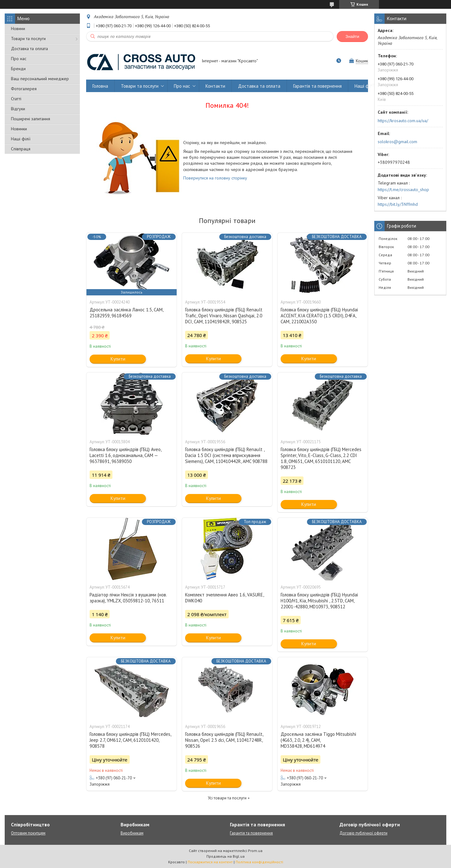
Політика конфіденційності (259, 862)
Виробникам (132, 833)
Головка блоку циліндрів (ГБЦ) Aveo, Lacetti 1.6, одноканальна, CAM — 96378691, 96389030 (125, 455)
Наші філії (21, 139)
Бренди (18, 69)
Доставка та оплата (29, 49)
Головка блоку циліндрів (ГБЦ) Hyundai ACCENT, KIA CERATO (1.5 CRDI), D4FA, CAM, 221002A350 (319, 316)
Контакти (215, 86)
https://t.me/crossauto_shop (403, 190)
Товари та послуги (28, 39)
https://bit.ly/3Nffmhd (398, 204)
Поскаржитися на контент (210, 862)
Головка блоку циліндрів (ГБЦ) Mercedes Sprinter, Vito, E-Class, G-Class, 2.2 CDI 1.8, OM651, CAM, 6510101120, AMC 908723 (321, 458)
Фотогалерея (24, 89)
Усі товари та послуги (227, 798)
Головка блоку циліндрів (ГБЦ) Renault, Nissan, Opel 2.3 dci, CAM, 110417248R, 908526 (224, 740)
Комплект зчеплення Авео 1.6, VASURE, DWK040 (224, 598)
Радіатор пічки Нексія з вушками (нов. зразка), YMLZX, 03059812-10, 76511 (128, 598)
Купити (118, 359)
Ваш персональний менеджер (40, 79)
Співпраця (21, 149)
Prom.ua (255, 851)
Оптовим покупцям (28, 833)
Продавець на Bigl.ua (225, 856)
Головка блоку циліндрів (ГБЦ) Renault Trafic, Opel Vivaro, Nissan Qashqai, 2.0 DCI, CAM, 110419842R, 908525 (224, 316)
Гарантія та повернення (317, 86)
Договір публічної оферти (363, 833)
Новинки (19, 129)
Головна (100, 86)
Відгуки (18, 109)
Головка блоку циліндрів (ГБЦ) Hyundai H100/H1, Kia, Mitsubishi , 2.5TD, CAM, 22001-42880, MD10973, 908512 (319, 601)
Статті (16, 99)
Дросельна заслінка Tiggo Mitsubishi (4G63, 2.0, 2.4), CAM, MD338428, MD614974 (318, 740)
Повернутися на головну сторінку (215, 178)
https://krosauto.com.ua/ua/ (403, 121)
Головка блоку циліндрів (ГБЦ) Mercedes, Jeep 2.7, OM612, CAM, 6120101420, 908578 (130, 740)
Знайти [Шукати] (352, 36)
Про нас (19, 59)
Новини (18, 29)
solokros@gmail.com (397, 142)
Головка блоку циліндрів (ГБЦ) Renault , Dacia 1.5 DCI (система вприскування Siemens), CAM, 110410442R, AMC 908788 (226, 455)
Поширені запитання (31, 119)
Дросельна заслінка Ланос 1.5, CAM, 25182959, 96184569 (126, 313)
